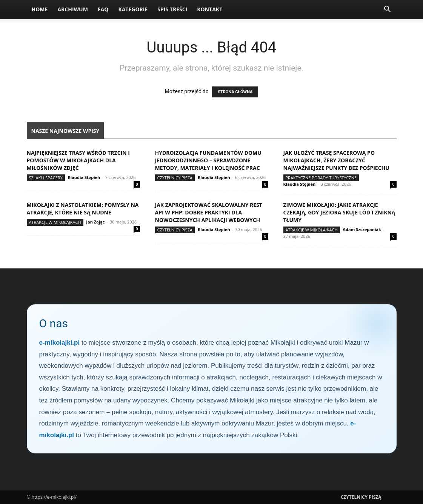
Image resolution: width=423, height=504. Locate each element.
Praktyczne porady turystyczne (321, 178)
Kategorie (133, 9)
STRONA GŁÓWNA (235, 92)
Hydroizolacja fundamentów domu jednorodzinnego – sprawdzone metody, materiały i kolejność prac (208, 160)
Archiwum (73, 9)
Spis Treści (172, 9)
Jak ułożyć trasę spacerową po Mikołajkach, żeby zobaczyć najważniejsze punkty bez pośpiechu (336, 160)
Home (40, 9)
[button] (388, 10)
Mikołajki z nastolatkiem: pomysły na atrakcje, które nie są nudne (83, 209)
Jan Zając (95, 222)
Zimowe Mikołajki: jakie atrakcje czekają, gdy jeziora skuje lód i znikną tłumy (339, 212)
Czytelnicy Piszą (175, 178)
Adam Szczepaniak (362, 229)
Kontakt (210, 9)
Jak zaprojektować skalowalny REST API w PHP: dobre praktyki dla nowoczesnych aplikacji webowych (209, 212)
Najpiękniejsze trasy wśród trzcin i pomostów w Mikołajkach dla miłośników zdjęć (78, 160)
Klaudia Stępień (84, 177)
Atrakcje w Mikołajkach (55, 222)
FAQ (103, 9)
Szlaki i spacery (46, 178)
